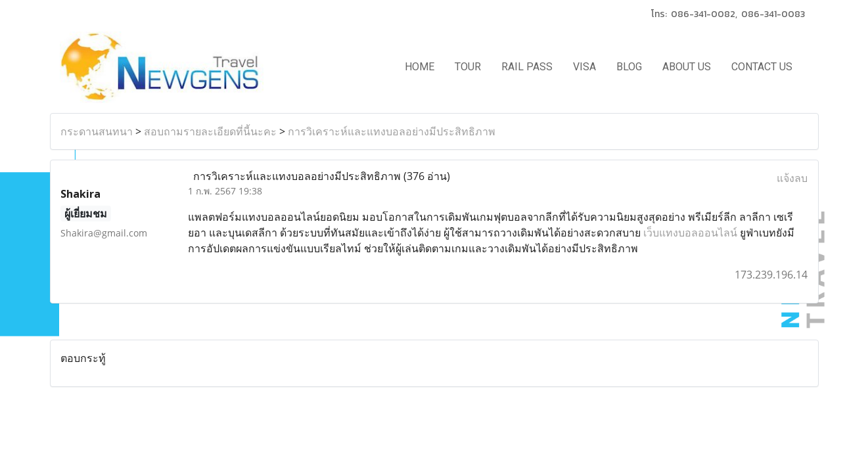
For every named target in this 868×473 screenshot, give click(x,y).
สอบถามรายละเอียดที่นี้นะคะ (210, 131)
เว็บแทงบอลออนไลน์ (690, 233)
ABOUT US (687, 67)
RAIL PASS (527, 67)
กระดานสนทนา (97, 131)
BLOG (629, 67)
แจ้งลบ (792, 178)
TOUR (468, 67)
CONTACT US (762, 67)
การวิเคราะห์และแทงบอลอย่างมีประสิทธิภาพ (392, 131)
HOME (420, 67)
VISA (584, 67)
